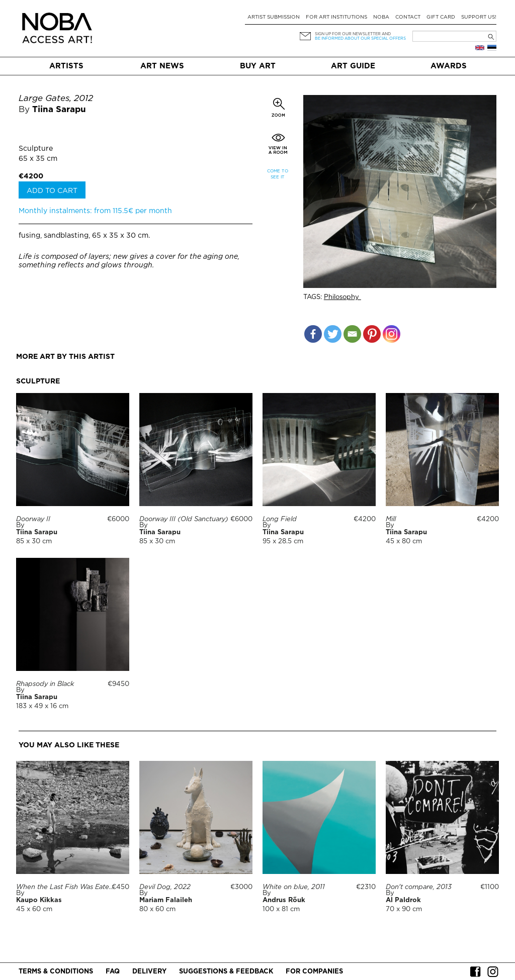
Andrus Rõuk (284, 900)
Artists (66, 66)
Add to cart (52, 191)
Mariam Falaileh (166, 900)
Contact (408, 17)
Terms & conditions (56, 972)
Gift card (441, 17)
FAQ (113, 972)
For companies (314, 972)
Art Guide (353, 66)
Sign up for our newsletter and (353, 34)
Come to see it (278, 174)
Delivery (149, 972)
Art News (162, 66)
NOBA (381, 17)
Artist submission (274, 17)
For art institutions (336, 17)
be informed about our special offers (360, 38)
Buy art (258, 66)
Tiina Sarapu (59, 110)
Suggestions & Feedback (226, 972)
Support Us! (479, 17)
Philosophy (342, 297)
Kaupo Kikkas (39, 900)
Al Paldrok (403, 900)
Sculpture (36, 149)
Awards (449, 66)
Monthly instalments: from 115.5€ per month (95, 211)
